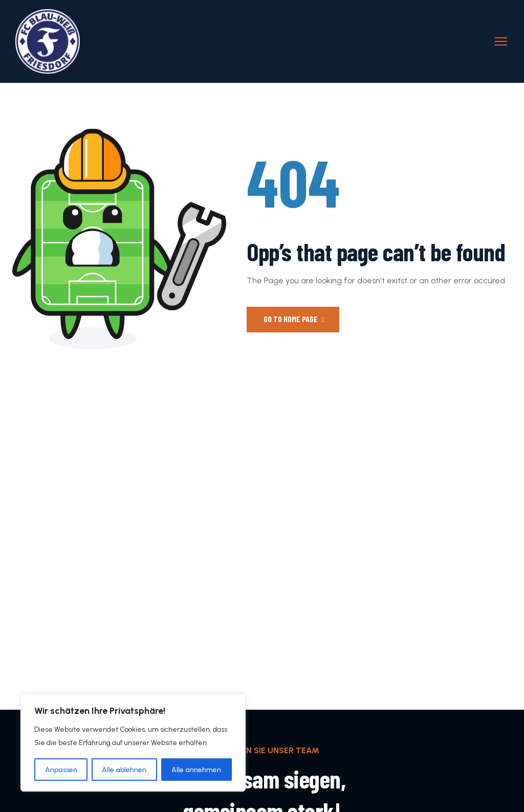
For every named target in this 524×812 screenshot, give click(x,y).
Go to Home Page (294, 319)
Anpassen (61, 769)
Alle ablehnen (125, 769)
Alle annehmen (197, 769)
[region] (133, 743)
